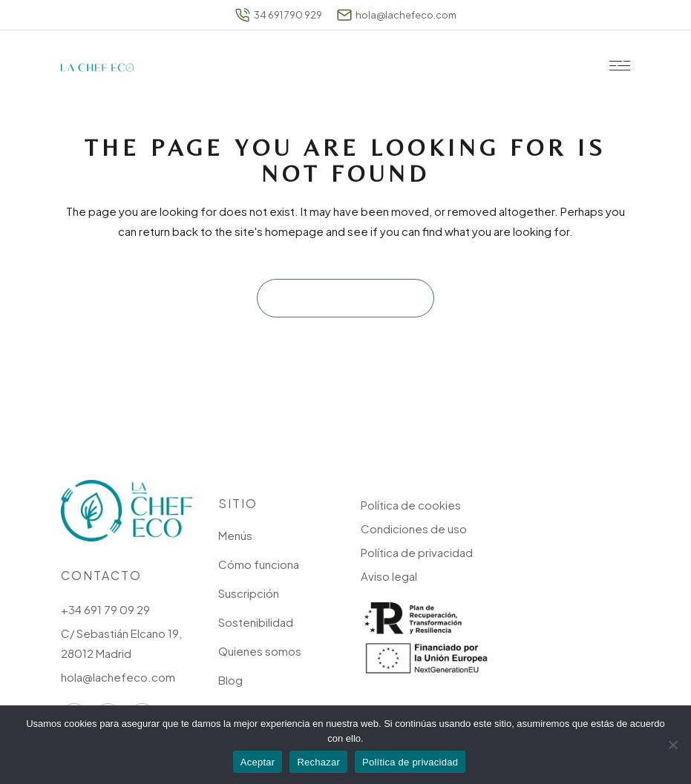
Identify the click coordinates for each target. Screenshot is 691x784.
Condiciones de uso (414, 528)
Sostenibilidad (256, 622)
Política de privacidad (417, 552)
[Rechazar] (672, 745)
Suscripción (249, 593)
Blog (230, 680)
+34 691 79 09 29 (105, 609)
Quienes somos (260, 651)
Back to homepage (345, 298)
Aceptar (258, 762)
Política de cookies (411, 505)
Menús (235, 535)
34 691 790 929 (279, 15)
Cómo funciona (259, 564)
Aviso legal (389, 576)
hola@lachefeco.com (397, 15)
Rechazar (318, 762)
